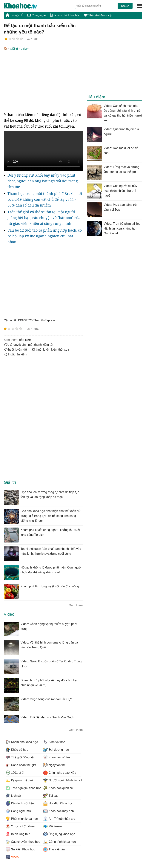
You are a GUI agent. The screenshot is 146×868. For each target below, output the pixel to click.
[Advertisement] (43, 82)
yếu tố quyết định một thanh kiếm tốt (29, 344)
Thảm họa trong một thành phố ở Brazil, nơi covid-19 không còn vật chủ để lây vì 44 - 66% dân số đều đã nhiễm (45, 199)
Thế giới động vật (98, 15)
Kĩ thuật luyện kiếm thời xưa (51, 349)
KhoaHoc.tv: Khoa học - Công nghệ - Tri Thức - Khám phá (24, 6)
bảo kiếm (25, 339)
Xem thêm (76, 605)
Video (24, 49)
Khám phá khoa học (65, 15)
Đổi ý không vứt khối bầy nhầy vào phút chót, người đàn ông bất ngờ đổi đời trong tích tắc (43, 181)
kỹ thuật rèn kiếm (15, 354)
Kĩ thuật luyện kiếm (16, 349)
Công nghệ (37, 15)
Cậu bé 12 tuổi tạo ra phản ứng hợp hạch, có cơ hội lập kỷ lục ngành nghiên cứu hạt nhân (45, 236)
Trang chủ (14, 15)
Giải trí (14, 49)
